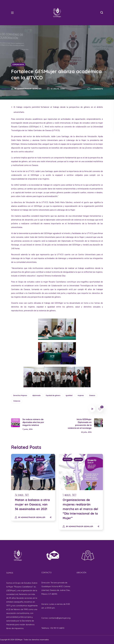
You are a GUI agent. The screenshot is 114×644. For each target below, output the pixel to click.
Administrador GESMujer (29, 89)
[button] (102, 13)
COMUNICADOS (18, 65)
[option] (33, 490)
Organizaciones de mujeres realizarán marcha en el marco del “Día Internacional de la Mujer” (80, 509)
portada (40, 459)
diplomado (37, 395)
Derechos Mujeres (20, 395)
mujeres (81, 395)
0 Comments (97, 89)
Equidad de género (53, 395)
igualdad (69, 395)
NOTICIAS (29, 459)
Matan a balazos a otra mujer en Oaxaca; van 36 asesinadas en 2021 (32, 504)
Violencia (17, 401)
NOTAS (19, 459)
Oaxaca (92, 395)
